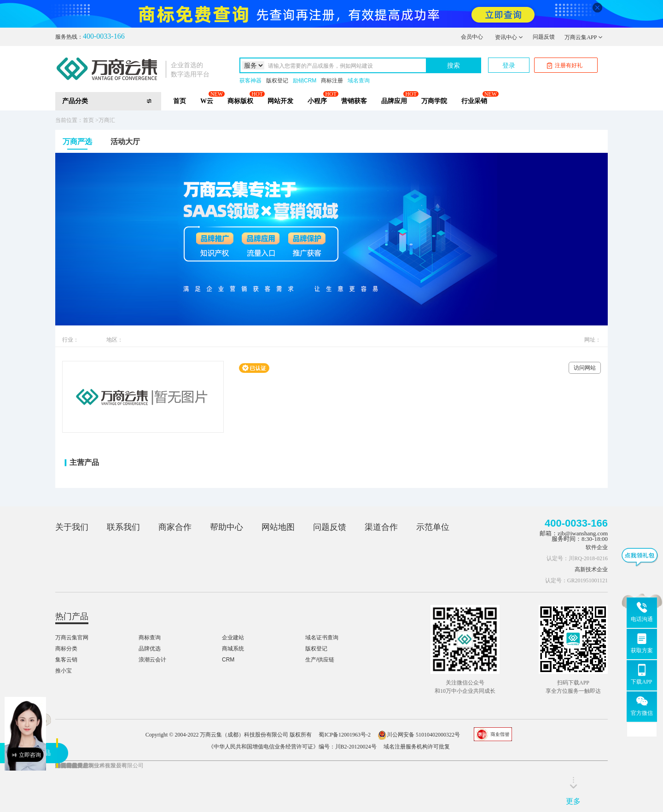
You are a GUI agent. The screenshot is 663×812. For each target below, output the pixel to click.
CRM (228, 660)
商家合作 (175, 527)
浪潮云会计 (152, 660)
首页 (180, 101)
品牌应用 (394, 101)
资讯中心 (509, 37)
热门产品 (72, 616)
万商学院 (434, 101)
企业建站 (233, 638)
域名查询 (359, 81)
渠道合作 (381, 527)
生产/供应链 (320, 660)
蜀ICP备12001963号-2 (345, 735)
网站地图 (278, 527)
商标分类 (66, 649)
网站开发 (280, 101)
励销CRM (305, 81)
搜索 (454, 65)
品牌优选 (150, 649)
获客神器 (250, 81)
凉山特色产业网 (75, 766)
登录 (509, 65)
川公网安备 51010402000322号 (419, 735)
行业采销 (474, 101)
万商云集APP (584, 37)
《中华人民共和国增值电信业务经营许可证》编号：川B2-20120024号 (292, 747)
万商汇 (107, 120)
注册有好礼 (565, 65)
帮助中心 (227, 527)
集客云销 (66, 660)
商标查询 (150, 638)
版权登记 (277, 81)
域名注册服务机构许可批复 (417, 747)
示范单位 (433, 527)
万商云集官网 (72, 638)
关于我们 (72, 527)
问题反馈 (544, 37)
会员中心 (472, 37)
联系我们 (123, 527)
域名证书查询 (322, 638)
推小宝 (64, 671)
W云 (207, 101)
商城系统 (233, 649)
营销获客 (354, 101)
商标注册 (332, 81)
